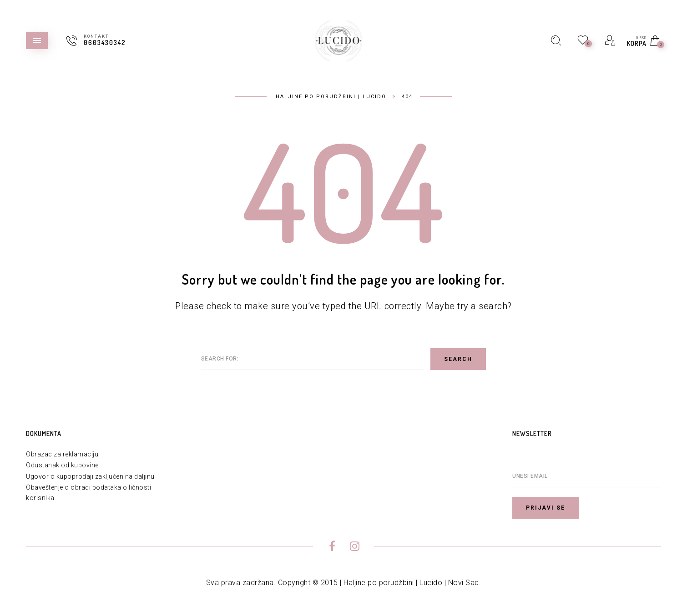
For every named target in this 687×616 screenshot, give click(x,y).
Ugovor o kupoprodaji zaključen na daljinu (90, 476)
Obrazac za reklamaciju (62, 454)
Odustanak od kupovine (62, 465)
